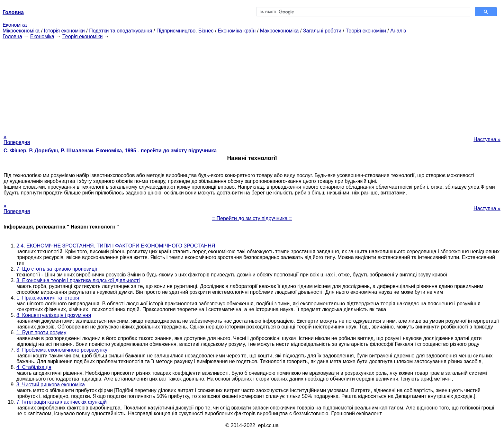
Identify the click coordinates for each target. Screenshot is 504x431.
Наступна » (487, 139)
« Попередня (17, 139)
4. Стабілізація (34, 367)
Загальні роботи (322, 31)
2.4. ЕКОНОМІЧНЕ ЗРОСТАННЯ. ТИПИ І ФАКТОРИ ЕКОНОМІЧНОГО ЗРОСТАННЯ (116, 246)
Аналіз (398, 31)
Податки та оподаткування (121, 31)
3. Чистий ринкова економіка (51, 385)
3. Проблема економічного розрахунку (62, 350)
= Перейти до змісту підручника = (252, 218)
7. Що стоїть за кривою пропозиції (57, 269)
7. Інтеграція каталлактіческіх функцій (62, 402)
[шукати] (363, 12)
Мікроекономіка (21, 31)
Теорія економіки (366, 31)
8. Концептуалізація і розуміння (54, 315)
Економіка (15, 25)
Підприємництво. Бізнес (185, 31)
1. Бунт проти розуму (41, 332)
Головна (12, 36)
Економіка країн (237, 31)
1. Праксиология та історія (48, 298)
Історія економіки (64, 31)
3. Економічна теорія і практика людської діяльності (78, 280)
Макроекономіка (279, 31)
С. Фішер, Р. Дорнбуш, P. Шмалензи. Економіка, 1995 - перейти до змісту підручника (110, 151)
